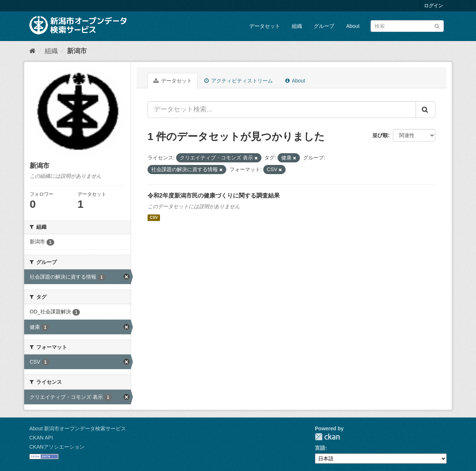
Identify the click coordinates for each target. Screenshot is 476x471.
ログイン (434, 6)
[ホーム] (32, 51)
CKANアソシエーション (57, 447)
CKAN (327, 437)
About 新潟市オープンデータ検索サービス (78, 428)
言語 (320, 448)
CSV (154, 218)
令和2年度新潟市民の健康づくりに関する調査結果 (214, 196)
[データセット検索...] (282, 110)
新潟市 (77, 51)
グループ (324, 26)
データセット (265, 26)
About (353, 26)
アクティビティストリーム (239, 81)
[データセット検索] (407, 26)
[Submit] (437, 25)
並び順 (380, 135)
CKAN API (41, 438)
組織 (297, 26)
